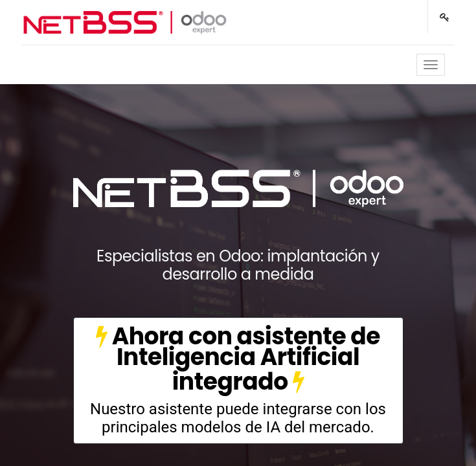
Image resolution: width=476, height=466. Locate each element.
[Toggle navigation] (431, 65)
